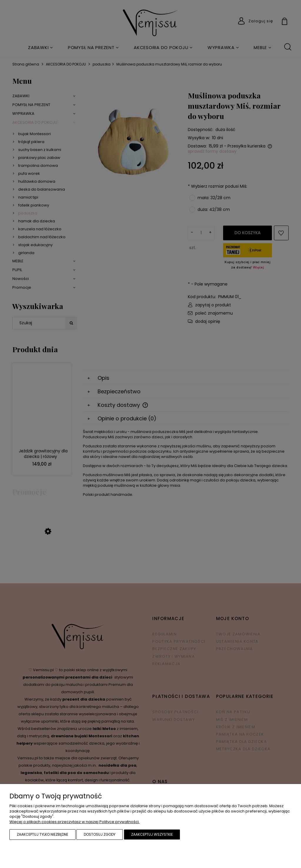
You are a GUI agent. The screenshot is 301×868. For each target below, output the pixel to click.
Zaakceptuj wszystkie (152, 834)
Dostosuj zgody (100, 834)
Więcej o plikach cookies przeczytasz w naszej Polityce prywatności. (75, 822)
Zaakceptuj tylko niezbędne (42, 834)
